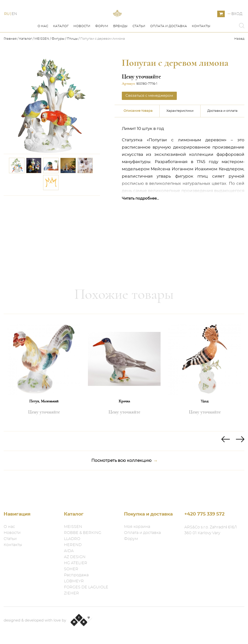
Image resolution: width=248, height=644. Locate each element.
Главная (11, 61)
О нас (43, 48)
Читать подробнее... (140, 220)
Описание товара (138, 133)
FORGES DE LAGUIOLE (86, 587)
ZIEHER (71, 593)
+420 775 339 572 (204, 514)
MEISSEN (42, 61)
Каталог (61, 48)
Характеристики (180, 133)
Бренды (120, 48)
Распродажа (76, 575)
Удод (205, 423)
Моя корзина (137, 527)
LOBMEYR (74, 581)
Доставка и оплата (222, 133)
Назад (239, 61)
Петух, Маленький (44, 423)
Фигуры (58, 61)
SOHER (71, 569)
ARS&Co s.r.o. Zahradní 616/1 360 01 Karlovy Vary (211, 530)
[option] (44, 394)
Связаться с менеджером (149, 117)
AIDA (69, 551)
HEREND (73, 545)
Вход (237, 25)
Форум (102, 48)
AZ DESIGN (75, 557)
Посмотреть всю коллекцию (124, 482)
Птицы (72, 61)
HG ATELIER (76, 563)
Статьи (139, 48)
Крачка (124, 423)
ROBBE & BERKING (83, 533)
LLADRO (72, 539)
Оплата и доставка (169, 48)
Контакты (201, 48)
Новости (82, 48)
